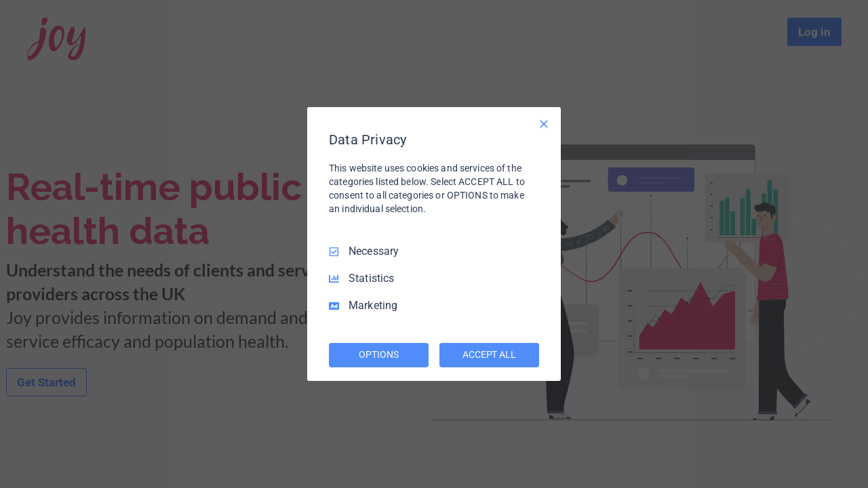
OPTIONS (378, 354)
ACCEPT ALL (489, 354)
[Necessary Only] (544, 124)
